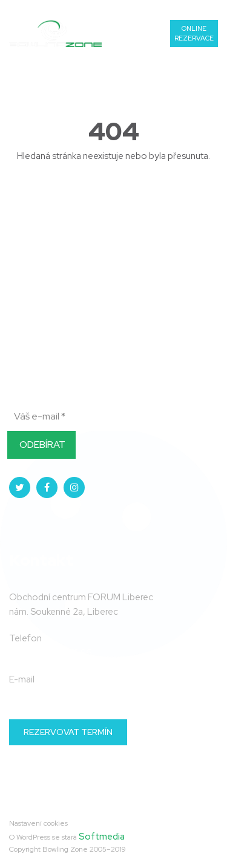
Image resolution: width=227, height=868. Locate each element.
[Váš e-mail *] (79, 416)
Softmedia (102, 837)
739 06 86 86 (188, 8)
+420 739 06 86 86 (51, 653)
